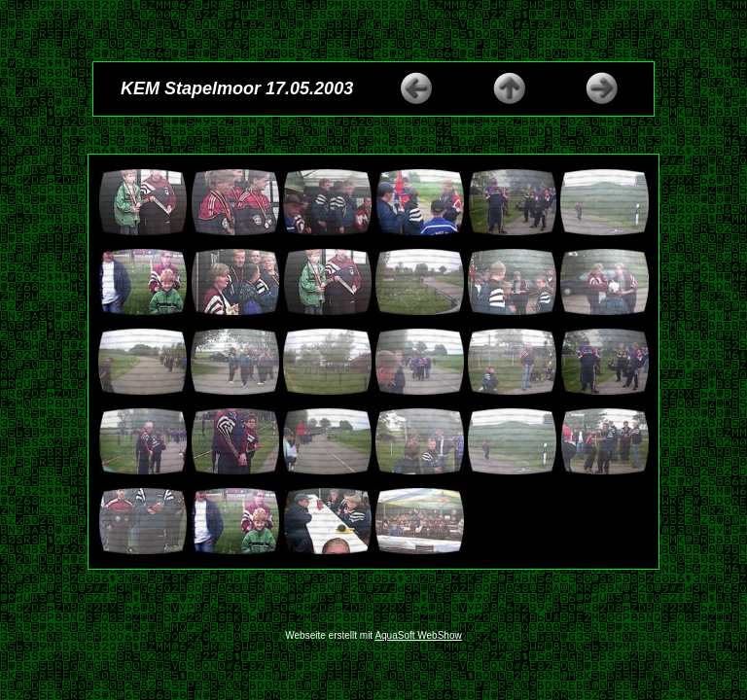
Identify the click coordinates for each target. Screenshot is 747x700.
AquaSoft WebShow (418, 635)
